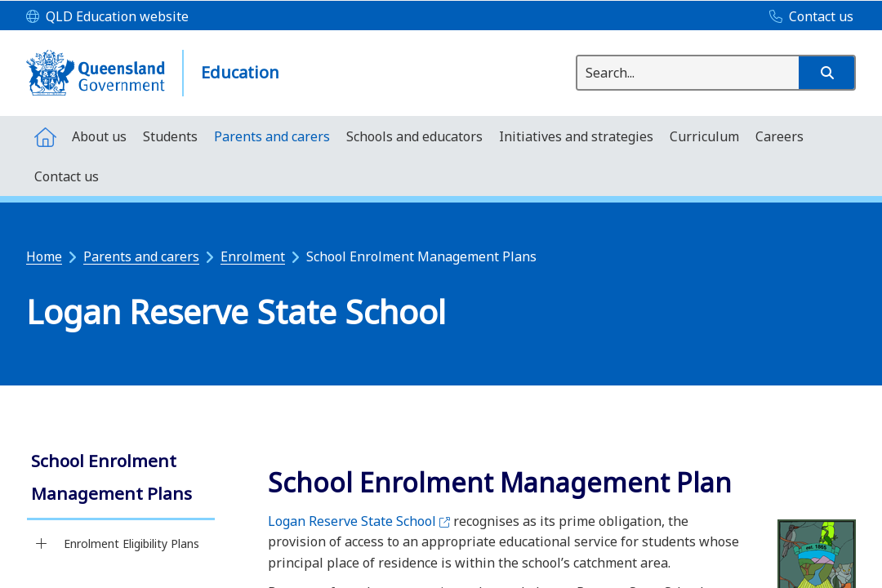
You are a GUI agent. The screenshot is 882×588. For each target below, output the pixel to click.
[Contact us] (807, 17)
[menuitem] (45, 136)
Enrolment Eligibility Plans (131, 543)
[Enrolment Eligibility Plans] (41, 544)
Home (44, 256)
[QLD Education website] (107, 17)
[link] (121, 479)
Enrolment (253, 256)
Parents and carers (141, 256)
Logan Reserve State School (359, 521)
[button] (826, 73)
